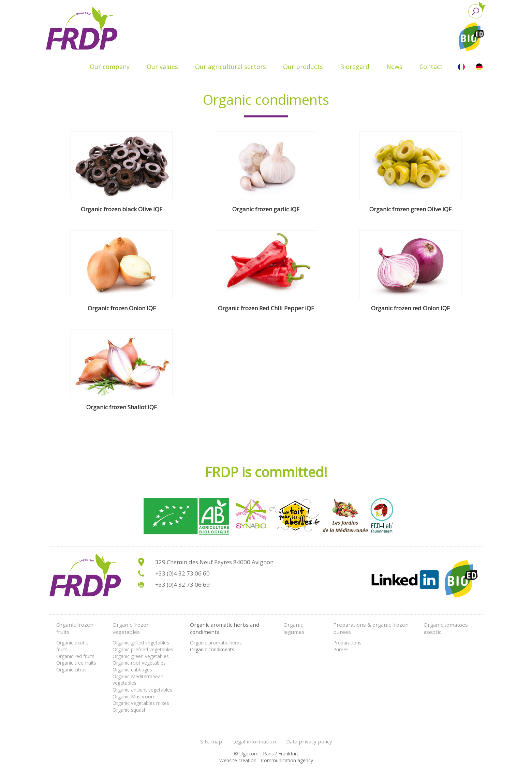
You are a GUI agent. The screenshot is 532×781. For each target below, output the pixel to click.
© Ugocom (246, 754)
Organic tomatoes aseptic (446, 628)
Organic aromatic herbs (216, 643)
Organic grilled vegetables (141, 643)
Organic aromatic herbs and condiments (225, 628)
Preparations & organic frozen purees (371, 628)
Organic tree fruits (76, 663)
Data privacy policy (309, 741)
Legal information (254, 741)
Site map (211, 741)
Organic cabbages (132, 670)
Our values (162, 67)
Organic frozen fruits (75, 628)
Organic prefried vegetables (143, 649)
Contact (431, 67)
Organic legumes (294, 628)
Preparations (347, 643)
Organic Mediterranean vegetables (138, 680)
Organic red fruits (75, 656)
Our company (110, 67)
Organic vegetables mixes (141, 703)
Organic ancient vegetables (142, 690)
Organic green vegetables (141, 656)
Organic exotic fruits (72, 646)
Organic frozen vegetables (131, 628)
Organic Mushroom (134, 697)
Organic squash (130, 710)
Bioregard (355, 67)
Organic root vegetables (139, 663)
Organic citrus (71, 670)
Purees (341, 649)
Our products (303, 67)
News (394, 67)
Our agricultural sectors (231, 67)
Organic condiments (212, 649)
